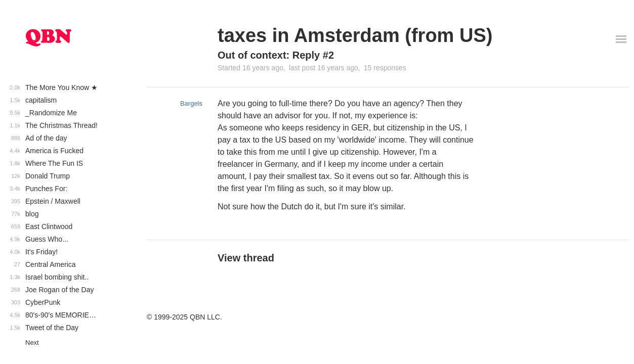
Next (32, 343)
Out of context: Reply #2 (276, 55)
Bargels (191, 103)
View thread (246, 258)
